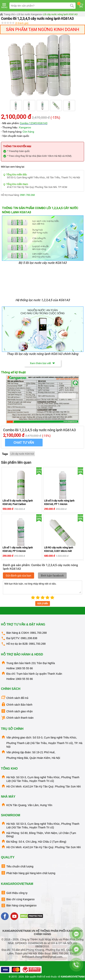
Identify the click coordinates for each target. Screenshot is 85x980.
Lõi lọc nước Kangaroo (29, 14)
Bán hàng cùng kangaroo (19, 906)
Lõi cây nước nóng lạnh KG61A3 (60, 14)
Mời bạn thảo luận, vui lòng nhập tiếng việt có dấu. (42, 587)
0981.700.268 (27, 195)
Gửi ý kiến (43, 603)
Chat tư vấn (24, 443)
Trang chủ (7, 14)
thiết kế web (44, 977)
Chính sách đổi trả (15, 698)
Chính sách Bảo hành (17, 704)
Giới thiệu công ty (14, 893)
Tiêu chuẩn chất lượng (17, 866)
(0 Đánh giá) (22, 23)
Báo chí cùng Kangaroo (18, 899)
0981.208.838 (29, 638)
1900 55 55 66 (24, 668)
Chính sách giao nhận (17, 711)
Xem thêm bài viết (42, 363)
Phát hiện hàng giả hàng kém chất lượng (28, 873)
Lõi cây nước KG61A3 (22, 454)
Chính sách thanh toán (17, 718)
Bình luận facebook (52, 576)
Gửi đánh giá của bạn (19, 576)
